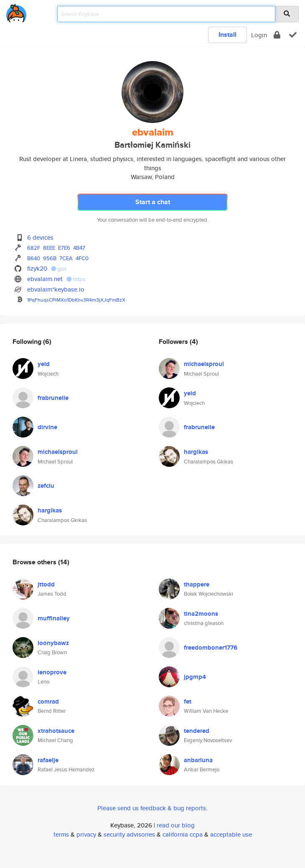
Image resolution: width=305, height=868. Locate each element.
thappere (197, 584)
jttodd (46, 584)
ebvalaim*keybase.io (56, 289)
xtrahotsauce (56, 731)
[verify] (293, 35)
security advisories (129, 834)
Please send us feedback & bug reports (152, 808)
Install (227, 35)
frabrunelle (53, 398)
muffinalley (54, 618)
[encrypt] (277, 35)
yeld (44, 364)
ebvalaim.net (45, 279)
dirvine (47, 427)
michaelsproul (58, 452)
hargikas (50, 510)
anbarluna (198, 760)
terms (61, 834)
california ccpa (183, 834)
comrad (48, 702)
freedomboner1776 (211, 648)
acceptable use (231, 834)
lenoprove (52, 672)
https (76, 279)
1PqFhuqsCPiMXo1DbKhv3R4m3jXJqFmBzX (76, 300)
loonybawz (53, 643)
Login (259, 35)
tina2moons (201, 614)
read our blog (176, 825)
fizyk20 (37, 268)
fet (188, 702)
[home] (16, 12)
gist (59, 269)
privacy (86, 834)
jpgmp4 (195, 677)
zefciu (46, 486)
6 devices (40, 237)
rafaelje (48, 760)
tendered (197, 731)
